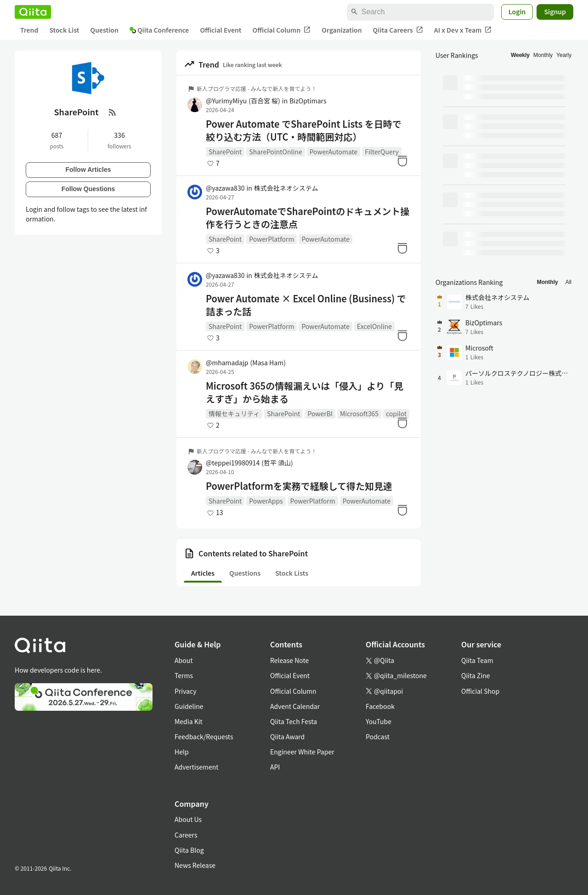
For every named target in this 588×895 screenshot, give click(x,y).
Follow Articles (88, 170)
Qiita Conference (159, 30)
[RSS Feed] (113, 112)
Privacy (185, 691)
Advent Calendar (295, 706)
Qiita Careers (398, 30)
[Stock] (402, 161)
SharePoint (225, 152)
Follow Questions (88, 189)
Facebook (380, 706)
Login (517, 11)
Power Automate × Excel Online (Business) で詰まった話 (306, 305)
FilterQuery (382, 152)
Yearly (564, 55)
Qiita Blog (189, 850)
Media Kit (189, 721)
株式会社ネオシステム (286, 188)
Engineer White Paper (302, 752)
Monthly (543, 55)
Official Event (220, 30)
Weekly (520, 55)
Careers (186, 835)
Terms (184, 675)
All (568, 282)
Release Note (289, 660)
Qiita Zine (476, 675)
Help (182, 752)
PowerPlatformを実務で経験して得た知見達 (299, 486)
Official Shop (480, 691)
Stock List (64, 30)
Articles (203, 573)
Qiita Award (287, 736)
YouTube (379, 721)
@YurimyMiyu (243, 101)
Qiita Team (477, 660)
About (184, 660)
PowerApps (266, 501)
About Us (188, 819)
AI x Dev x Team (463, 30)
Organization (342, 30)
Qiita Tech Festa (294, 721)
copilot (396, 414)
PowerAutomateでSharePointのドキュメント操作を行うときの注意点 (308, 218)
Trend (29, 30)
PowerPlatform (271, 239)
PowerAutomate (334, 152)
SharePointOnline (275, 152)
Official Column (282, 30)
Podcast (378, 736)
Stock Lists (292, 573)
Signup (555, 11)
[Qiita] (33, 12)
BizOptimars (308, 101)
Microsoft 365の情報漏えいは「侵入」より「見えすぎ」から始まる (305, 392)
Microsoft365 (359, 414)
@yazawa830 (225, 188)
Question (105, 30)
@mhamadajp (246, 363)
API (275, 767)
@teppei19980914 (249, 463)
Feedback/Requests (204, 736)
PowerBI (320, 414)
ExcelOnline (374, 326)
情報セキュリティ (234, 414)
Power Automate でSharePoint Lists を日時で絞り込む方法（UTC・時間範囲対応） (304, 130)
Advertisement (197, 767)
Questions (245, 573)
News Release (195, 865)
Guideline (189, 706)
